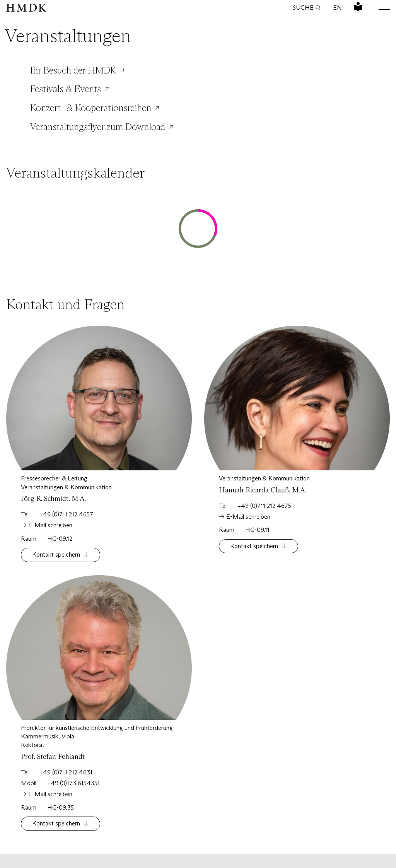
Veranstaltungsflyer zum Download (98, 127)
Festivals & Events (66, 89)
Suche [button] (307, 8)
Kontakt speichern (56, 554)
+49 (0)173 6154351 (73, 783)
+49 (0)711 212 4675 (264, 506)
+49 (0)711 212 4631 (66, 772)
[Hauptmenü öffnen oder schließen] (378, 8)
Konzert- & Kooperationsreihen (91, 108)
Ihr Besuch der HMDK (73, 70)
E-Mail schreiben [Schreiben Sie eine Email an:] (50, 525)
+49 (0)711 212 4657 (66, 514)
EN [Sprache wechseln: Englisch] (337, 8)
